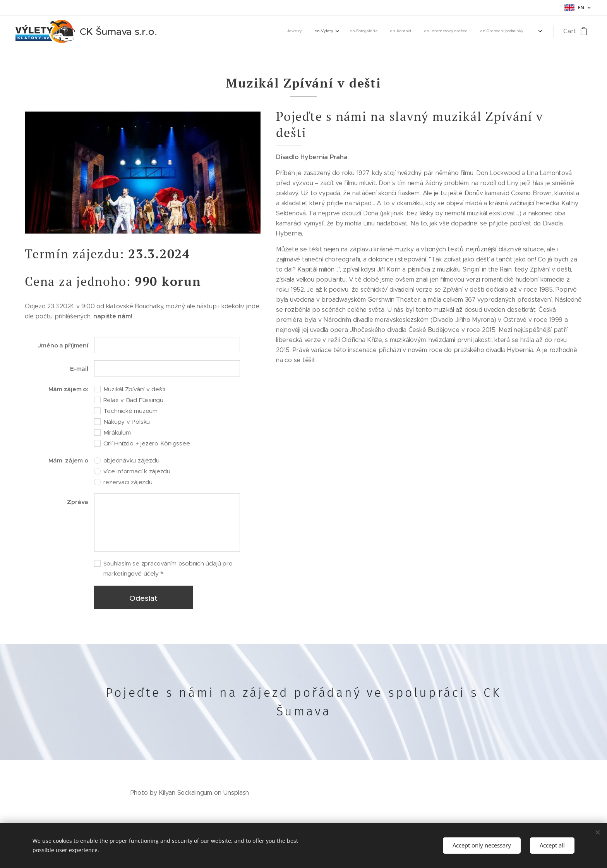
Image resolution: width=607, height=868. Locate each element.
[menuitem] (464, 31)
